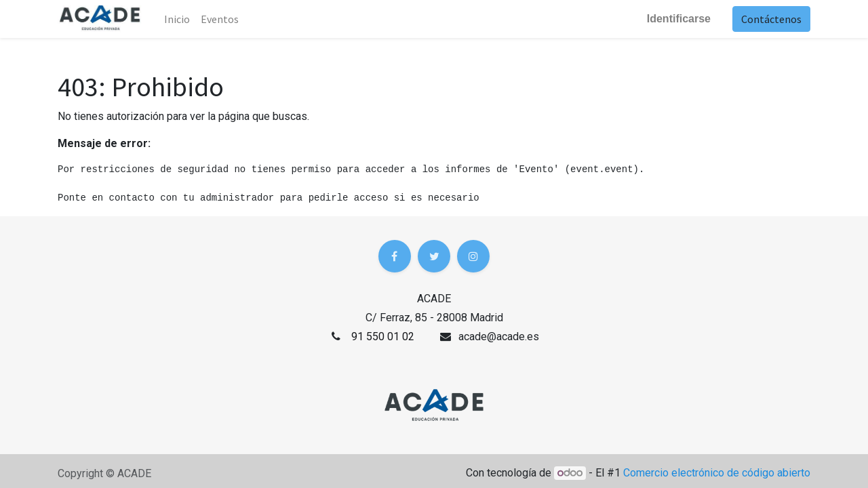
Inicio (177, 19)
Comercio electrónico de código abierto (717, 473)
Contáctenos (771, 19)
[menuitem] (220, 19)
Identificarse (679, 19)
